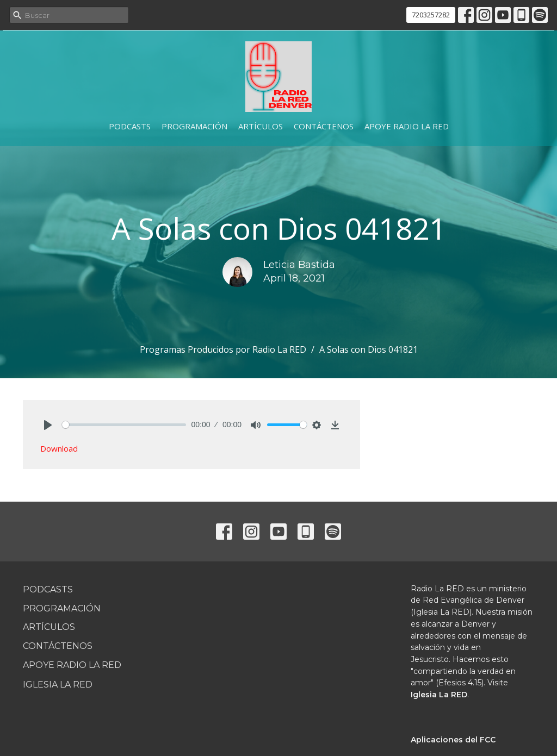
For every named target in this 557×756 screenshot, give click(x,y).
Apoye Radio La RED (407, 126)
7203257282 (431, 15)
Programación (194, 126)
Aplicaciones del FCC (453, 740)
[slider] (124, 425)
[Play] (48, 425)
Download (59, 448)
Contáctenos (324, 126)
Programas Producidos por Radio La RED (223, 349)
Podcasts (130, 126)
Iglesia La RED (58, 685)
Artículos (261, 126)
